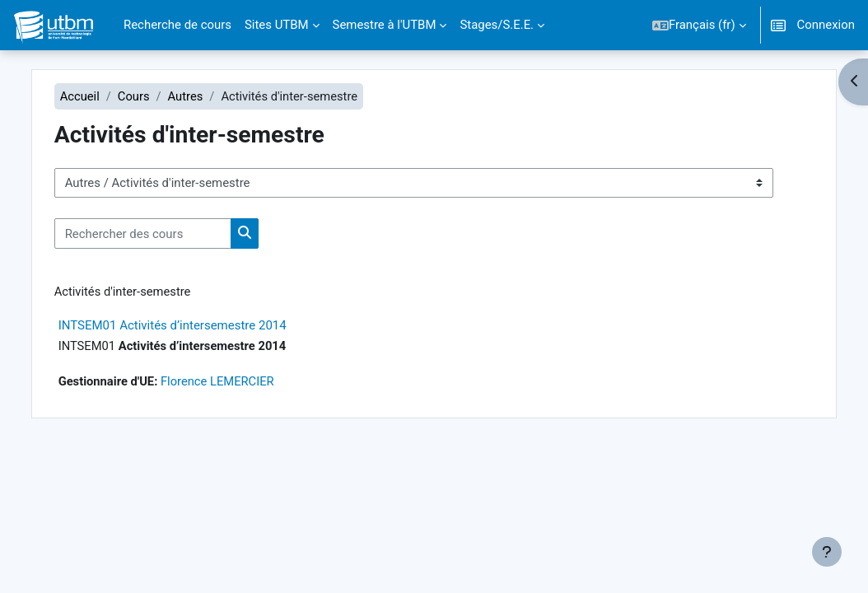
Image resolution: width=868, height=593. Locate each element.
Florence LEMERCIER (236, 382)
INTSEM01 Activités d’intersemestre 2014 (189, 326)
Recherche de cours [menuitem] (177, 25)
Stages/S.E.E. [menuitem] (497, 25)
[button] (699, 25)
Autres (203, 96)
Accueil (97, 96)
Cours (151, 96)
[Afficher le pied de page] (827, 552)
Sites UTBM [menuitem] (277, 25)
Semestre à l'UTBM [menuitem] (385, 25)
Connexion (826, 25)
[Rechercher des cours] (159, 234)
